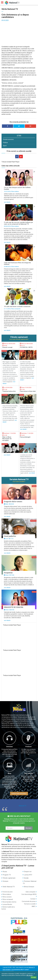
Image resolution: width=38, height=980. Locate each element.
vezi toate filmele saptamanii (19, 339)
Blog (9, 773)
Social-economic (8, 139)
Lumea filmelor (7, 904)
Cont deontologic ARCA (29, 894)
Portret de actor (8, 892)
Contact (33, 899)
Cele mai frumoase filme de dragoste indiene (17, 264)
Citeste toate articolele (19, 794)
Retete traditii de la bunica (8, 908)
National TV (23, 806)
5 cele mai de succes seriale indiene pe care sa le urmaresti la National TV (18, 223)
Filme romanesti (16, 309)
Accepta (34, 977)
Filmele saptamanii (9, 878)
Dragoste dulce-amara (13, 502)
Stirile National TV (9, 887)
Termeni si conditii (30, 904)
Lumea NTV (28, 875)
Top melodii (28, 773)
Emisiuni (10, 747)
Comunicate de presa (29, 901)
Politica (5, 143)
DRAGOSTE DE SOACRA (14, 607)
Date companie (31, 892)
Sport (5, 146)
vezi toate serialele (19, 481)
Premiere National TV (30, 882)
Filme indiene (15, 191)
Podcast (28, 747)
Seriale (26, 878)
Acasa (5, 872)
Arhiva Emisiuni (29, 887)
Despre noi (28, 872)
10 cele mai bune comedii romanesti (17, 307)
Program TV (7, 875)
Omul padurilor (10, 536)
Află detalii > (30, 975)
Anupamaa (8, 573)
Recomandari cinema (9, 902)
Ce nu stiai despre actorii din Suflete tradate (17, 188)
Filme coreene (7, 897)
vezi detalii (7, 202)
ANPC (34, 906)
